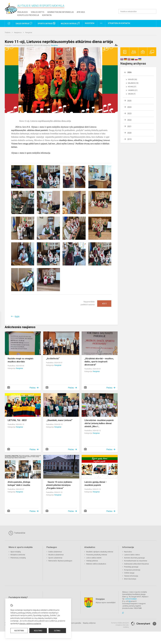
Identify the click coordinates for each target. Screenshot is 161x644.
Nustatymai (19, 631)
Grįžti (17, 317)
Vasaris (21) (133, 90)
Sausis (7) (132, 94)
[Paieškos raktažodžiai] (137, 11)
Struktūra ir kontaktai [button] (119, 23)
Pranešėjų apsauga (131, 567)
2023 (129, 114)
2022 (129, 120)
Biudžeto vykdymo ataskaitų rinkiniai (100, 552)
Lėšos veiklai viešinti (94, 558)
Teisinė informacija (131, 576)
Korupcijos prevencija (28, 15)
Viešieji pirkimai (92, 561)
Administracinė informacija (61, 12)
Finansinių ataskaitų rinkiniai (97, 555)
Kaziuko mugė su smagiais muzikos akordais (21, 360)
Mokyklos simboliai (18, 555)
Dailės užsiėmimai (55, 552)
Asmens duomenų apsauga (134, 558)
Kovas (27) (132, 87)
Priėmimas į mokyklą (18, 558)
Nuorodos (128, 552)
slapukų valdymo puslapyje (30, 624)
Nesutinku (38, 631)
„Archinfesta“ (53, 359)
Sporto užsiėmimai (55, 558)
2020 (129, 133)
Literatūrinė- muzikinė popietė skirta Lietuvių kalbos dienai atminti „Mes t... (99, 423)
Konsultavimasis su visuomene (136, 561)
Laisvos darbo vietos (132, 555)
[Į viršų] (154, 624)
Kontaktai (47, 15)
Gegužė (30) (132, 79)
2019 (129, 139)
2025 (129, 101)
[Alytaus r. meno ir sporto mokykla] (11, 8)
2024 (129, 107)
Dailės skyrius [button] (24, 23)
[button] (139, 5)
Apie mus (81, 12)
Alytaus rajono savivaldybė (106, 603)
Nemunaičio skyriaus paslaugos (60, 561)
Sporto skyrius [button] (47, 23)
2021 (129, 126)
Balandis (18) (133, 83)
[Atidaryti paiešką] (153, 11)
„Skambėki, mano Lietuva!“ (59, 420)
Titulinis (8, 32)
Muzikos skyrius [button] (70, 23)
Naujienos (18, 32)
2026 (129, 72)
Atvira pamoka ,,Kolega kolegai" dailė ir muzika (19, 484)
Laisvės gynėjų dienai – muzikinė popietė (96, 484)
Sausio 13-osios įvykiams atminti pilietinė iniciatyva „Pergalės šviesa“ (59, 485)
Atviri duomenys (130, 579)
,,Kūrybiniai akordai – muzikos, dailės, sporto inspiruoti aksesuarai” (99, 362)
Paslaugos (23, 12)
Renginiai (29, 32)
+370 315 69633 (131, 599)
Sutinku (57, 631)
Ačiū (104, 304)
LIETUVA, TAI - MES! (17, 420)
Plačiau (33, 388)
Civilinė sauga (129, 573)
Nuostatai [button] (90, 23)
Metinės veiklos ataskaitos (96, 564)
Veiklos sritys (38, 12)
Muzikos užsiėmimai (56, 555)
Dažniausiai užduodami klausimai (136, 564)
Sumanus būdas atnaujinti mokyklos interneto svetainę (120, 625)
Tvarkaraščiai (17, 533)
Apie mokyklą (16, 552)
